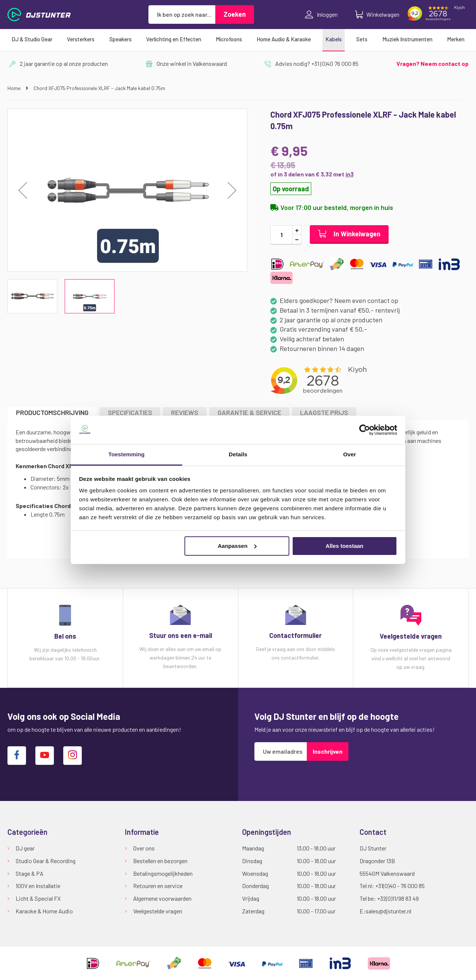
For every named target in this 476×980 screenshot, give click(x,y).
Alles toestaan (345, 546)
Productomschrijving (52, 412)
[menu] (238, 39)
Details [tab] (238, 454)
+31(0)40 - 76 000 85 (400, 886)
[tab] (52, 413)
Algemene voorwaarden (162, 898)
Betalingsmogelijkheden (163, 873)
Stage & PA (30, 873)
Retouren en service (158, 886)
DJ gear (25, 848)
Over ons (144, 848)
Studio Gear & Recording (46, 861)
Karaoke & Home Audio (44, 911)
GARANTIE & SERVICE (249, 412)
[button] (23, 190)
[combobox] (182, 15)
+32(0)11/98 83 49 (398, 898)
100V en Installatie (38, 886)
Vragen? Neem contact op (432, 63)
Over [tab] (350, 454)
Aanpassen (237, 546)
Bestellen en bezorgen (160, 861)
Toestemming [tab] (126, 454)
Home (15, 88)
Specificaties (130, 412)
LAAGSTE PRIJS (324, 412)
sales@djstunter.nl (388, 911)
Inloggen (321, 15)
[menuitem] (32, 39)
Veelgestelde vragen (158, 911)
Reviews (185, 412)
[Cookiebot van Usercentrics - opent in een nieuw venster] (365, 430)
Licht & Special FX (38, 898)
